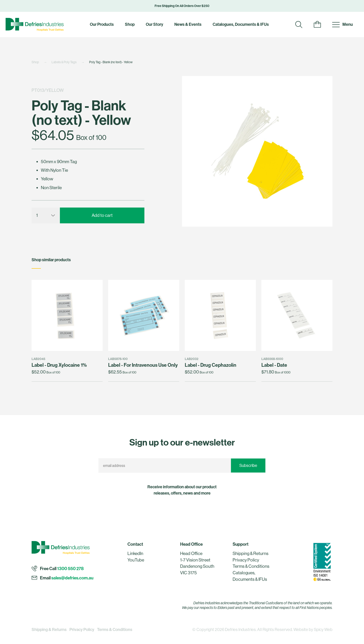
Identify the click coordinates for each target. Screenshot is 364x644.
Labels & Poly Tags (64, 62)
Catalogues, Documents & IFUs (241, 24)
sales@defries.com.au (72, 578)
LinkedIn (135, 553)
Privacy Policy (246, 560)
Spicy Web (323, 629)
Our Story (154, 24)
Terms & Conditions (251, 566)
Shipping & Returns (250, 553)
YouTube (136, 560)
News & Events (188, 24)
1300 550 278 (70, 568)
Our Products (102, 24)
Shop (130, 24)
